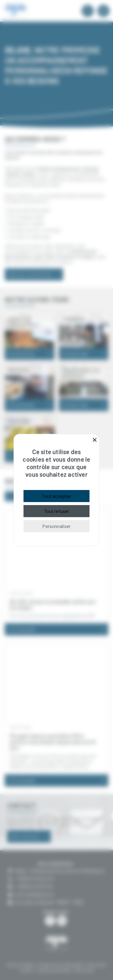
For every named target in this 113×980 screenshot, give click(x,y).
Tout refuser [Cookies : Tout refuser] (57, 511)
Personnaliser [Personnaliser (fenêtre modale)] (56, 526)
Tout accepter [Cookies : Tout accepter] (56, 496)
